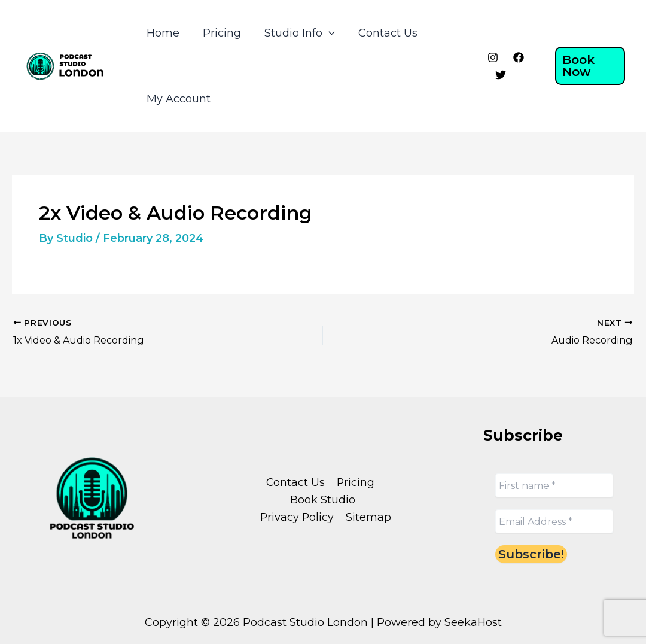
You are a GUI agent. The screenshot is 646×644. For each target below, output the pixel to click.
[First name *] (554, 485)
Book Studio (323, 499)
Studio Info (295, 33)
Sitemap (368, 517)
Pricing (219, 33)
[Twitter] (498, 75)
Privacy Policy (298, 517)
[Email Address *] (554, 521)
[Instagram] (490, 57)
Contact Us (381, 33)
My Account (177, 99)
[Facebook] (516, 57)
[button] (589, 66)
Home (162, 33)
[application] (324, 33)
